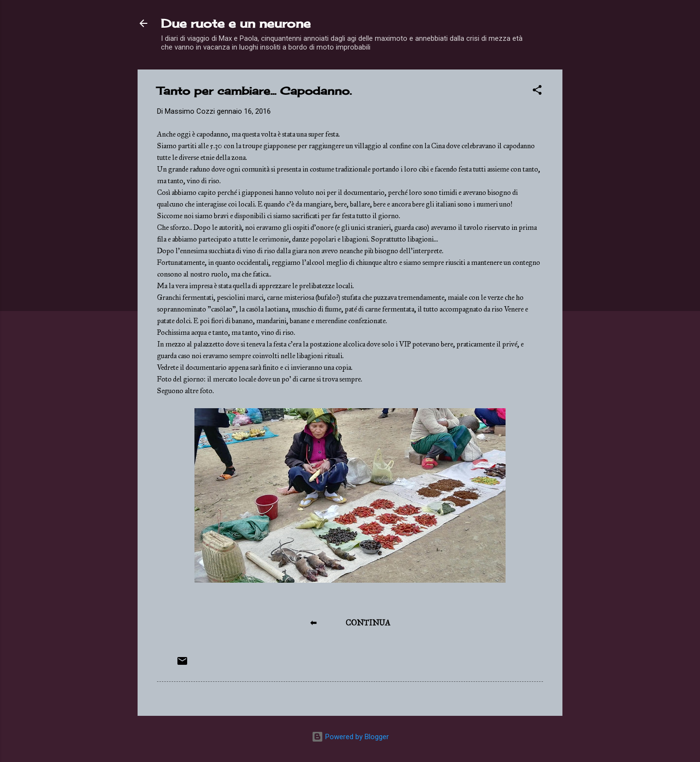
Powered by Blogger (350, 737)
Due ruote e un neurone (236, 23)
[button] (537, 92)
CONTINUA (368, 623)
